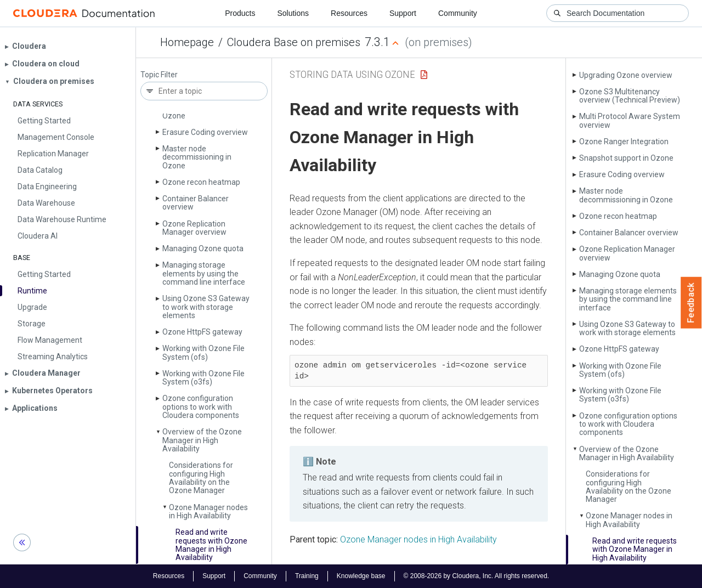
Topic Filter (159, 75)
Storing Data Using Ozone (352, 74)
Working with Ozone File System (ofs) (203, 352)
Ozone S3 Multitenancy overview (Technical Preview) (630, 96)
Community (458, 13)
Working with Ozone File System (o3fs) (203, 378)
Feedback (691, 303)
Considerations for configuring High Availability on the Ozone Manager (201, 478)
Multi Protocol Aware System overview (630, 120)
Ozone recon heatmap (201, 182)
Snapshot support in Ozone (626, 158)
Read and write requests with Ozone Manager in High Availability (211, 545)
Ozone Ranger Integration (624, 142)
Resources (349, 13)
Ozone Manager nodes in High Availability (208, 511)
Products (240, 13)
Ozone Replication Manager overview (194, 228)
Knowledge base (361, 576)
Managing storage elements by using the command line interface (204, 273)
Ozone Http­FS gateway (202, 332)
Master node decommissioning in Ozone (197, 157)
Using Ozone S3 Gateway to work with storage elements (206, 307)
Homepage (187, 42)
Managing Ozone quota (203, 248)
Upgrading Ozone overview (626, 75)
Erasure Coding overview (205, 132)
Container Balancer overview (196, 203)
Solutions (293, 13)
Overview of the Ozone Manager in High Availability (202, 440)
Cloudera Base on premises (294, 42)
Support (403, 13)
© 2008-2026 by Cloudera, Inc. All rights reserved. (477, 576)
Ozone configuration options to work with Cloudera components (201, 407)
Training (307, 576)
